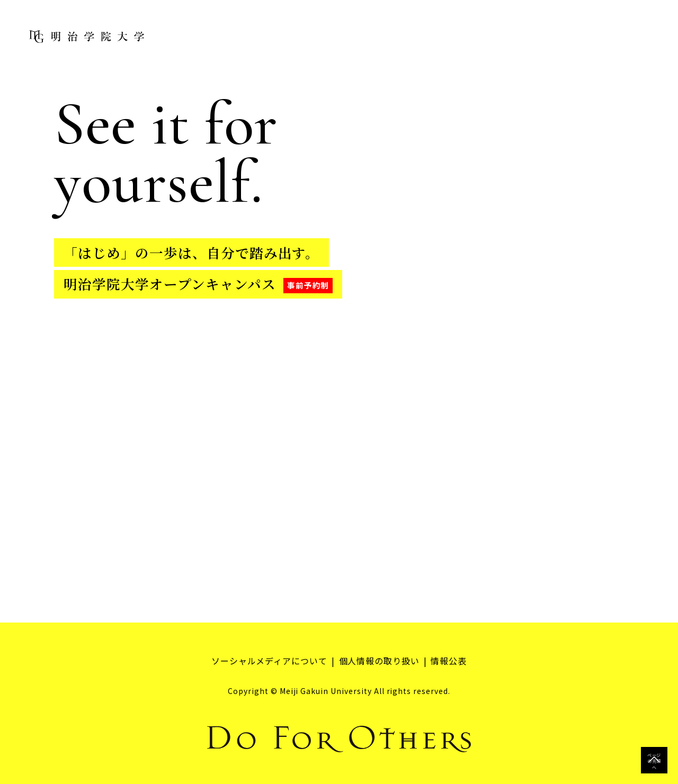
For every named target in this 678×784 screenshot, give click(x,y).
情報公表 (449, 661)
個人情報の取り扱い (380, 661)
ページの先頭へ (654, 760)
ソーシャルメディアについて (269, 661)
